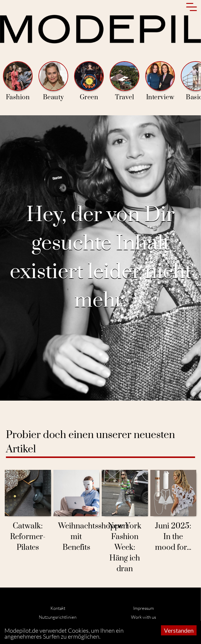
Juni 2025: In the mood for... (173, 537)
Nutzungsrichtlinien (58, 617)
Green (89, 81)
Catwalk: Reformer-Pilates (28, 537)
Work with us (143, 617)
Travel (125, 81)
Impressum (143, 608)
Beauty (53, 81)
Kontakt (58, 608)
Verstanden (179, 630)
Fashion (18, 81)
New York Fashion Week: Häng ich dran (125, 548)
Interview (160, 81)
